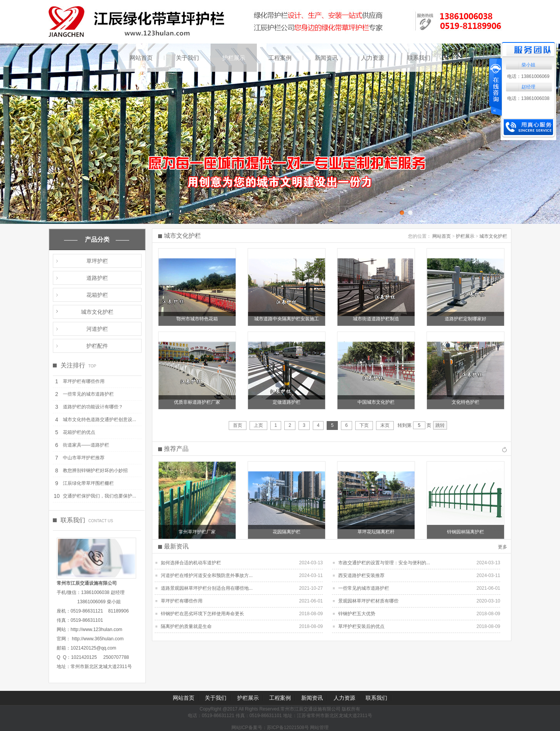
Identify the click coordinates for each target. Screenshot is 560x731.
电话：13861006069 (528, 76)
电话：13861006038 (528, 98)
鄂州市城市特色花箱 (197, 319)
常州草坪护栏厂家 (197, 532)
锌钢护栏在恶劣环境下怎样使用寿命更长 (202, 614)
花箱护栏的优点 (79, 432)
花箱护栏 (97, 295)
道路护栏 (97, 278)
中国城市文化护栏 (376, 402)
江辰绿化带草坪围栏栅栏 (88, 483)
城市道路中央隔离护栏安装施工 (287, 319)
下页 (364, 425)
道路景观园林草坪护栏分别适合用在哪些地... (207, 588)
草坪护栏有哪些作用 (84, 381)
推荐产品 (176, 449)
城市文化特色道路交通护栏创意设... (100, 420)
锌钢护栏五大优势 (357, 614)
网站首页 (141, 58)
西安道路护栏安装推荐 (361, 575)
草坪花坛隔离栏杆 (376, 532)
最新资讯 (176, 546)
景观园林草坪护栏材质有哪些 (368, 601)
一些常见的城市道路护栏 (88, 394)
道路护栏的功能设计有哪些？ (93, 407)
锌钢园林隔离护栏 (466, 532)
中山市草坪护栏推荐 (84, 458)
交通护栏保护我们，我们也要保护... (100, 496)
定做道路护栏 (287, 402)
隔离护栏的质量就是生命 (186, 626)
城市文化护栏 (97, 312)
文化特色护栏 (466, 402)
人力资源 (373, 58)
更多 (503, 547)
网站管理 (319, 728)
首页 (238, 425)
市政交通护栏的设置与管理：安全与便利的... (384, 563)
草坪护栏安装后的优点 (361, 626)
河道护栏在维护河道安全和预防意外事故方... (207, 575)
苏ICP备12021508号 (288, 728)
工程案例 (280, 58)
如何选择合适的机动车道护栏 (191, 563)
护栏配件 (97, 346)
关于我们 (187, 58)
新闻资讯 (326, 58)
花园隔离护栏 (287, 532)
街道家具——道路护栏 (86, 445)
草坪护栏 (97, 261)
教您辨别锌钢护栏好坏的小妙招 (95, 470)
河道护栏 (97, 329)
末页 (385, 425)
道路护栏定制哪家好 (466, 319)
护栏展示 (234, 58)
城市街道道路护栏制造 (376, 319)
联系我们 (419, 58)
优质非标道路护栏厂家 (197, 402)
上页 (258, 425)
